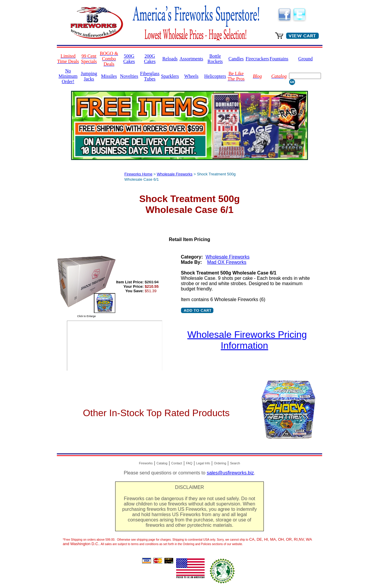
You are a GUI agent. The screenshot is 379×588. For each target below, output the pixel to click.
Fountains (279, 59)
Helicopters (215, 76)
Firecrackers (257, 59)
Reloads (170, 59)
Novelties (129, 76)
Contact (177, 463)
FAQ (189, 463)
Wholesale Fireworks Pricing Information (247, 340)
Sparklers (170, 76)
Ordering (220, 463)
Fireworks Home (138, 174)
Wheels (191, 76)
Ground (305, 59)
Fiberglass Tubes (150, 76)
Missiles (109, 76)
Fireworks (146, 463)
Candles (236, 59)
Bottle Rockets (215, 59)
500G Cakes (129, 59)
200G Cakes (150, 59)
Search (235, 463)
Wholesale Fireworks (175, 174)
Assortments (191, 59)
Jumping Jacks (89, 76)
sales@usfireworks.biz (230, 473)
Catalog (162, 463)
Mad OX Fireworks (227, 262)
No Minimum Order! (68, 76)
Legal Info (203, 463)
